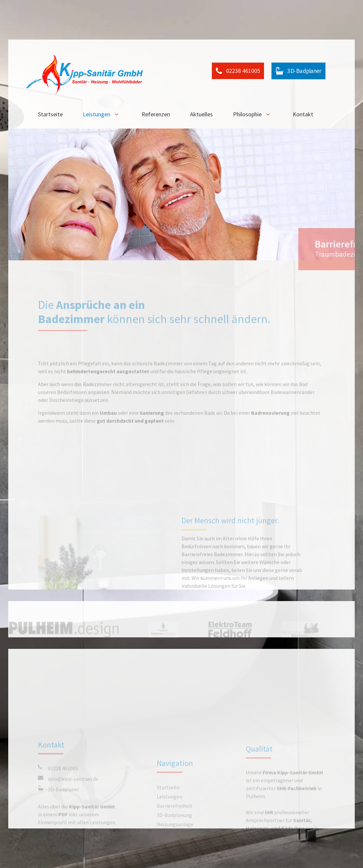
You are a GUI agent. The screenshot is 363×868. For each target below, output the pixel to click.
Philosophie (253, 114)
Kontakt (303, 114)
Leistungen (102, 114)
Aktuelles (201, 114)
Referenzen (156, 114)
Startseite (50, 114)
